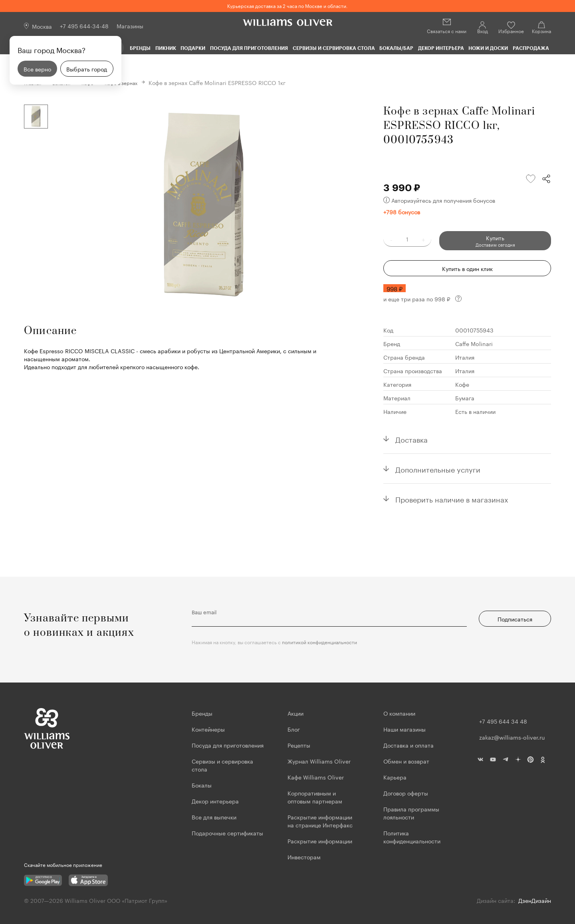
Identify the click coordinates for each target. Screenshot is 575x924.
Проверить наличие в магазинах (452, 498)
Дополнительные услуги (438, 468)
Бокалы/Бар (396, 48)
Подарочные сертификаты (227, 833)
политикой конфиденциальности (319, 642)
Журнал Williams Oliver (319, 761)
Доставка (411, 438)
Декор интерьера (441, 48)
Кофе (462, 384)
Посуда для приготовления (249, 48)
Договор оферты (406, 793)
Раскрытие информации (320, 841)
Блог (294, 729)
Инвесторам (305, 857)
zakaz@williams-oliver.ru (512, 737)
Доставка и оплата (408, 745)
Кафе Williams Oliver (316, 777)
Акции (295, 713)
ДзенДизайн (535, 900)
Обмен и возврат (406, 761)
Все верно (37, 69)
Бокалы (202, 785)
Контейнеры (208, 729)
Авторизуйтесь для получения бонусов (439, 200)
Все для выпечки (214, 817)
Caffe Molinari (474, 343)
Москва (42, 26)
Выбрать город (87, 69)
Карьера (395, 777)
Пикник (166, 48)
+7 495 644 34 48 (503, 721)
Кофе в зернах (134, 82)
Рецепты (299, 745)
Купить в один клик (467, 268)
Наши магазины (404, 729)
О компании (399, 713)
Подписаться (515, 619)
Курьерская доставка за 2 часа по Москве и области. (287, 5)
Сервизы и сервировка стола (334, 48)
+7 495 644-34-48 (84, 26)
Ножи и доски (488, 48)
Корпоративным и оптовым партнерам (315, 797)
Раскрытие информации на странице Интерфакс (320, 821)
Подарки (193, 48)
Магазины (130, 26)
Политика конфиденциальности (412, 837)
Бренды (140, 48)
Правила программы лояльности (411, 813)
